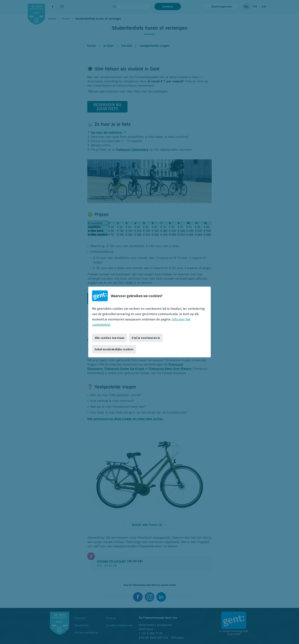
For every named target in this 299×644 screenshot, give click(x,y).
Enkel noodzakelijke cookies (114, 349)
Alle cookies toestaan (109, 338)
